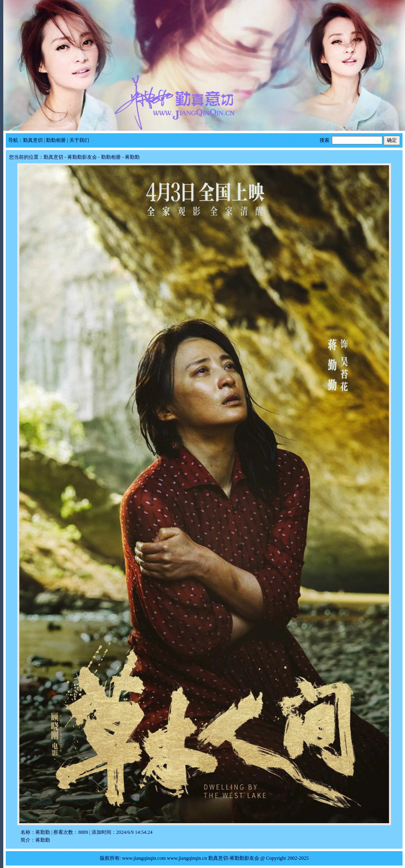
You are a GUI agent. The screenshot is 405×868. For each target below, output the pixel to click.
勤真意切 (33, 140)
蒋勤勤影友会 (82, 157)
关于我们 (79, 140)
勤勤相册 (56, 140)
